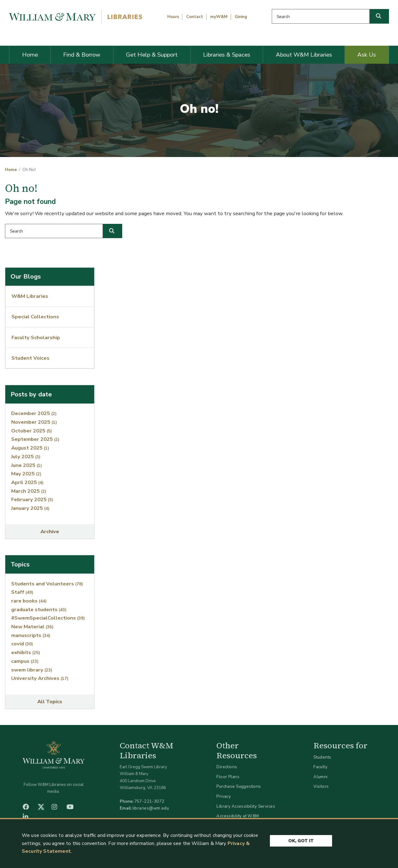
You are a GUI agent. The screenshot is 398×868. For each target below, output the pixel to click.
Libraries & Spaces (227, 55)
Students (322, 757)
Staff (22, 592)
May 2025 (26, 474)
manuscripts (31, 635)
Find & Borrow (82, 55)
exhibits (26, 652)
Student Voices (30, 358)
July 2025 (26, 457)
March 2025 (29, 491)
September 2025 (35, 439)
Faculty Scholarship (36, 337)
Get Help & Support (152, 55)
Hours (173, 17)
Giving (241, 17)
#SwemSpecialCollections (48, 618)
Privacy (224, 796)
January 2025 (30, 508)
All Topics (50, 702)
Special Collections (35, 317)
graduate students (39, 609)
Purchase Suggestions (239, 786)
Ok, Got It (301, 841)
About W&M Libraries (304, 55)
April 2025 (27, 482)
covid (22, 644)
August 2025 (30, 448)
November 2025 (34, 422)
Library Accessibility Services (246, 806)
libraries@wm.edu (151, 808)
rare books (29, 601)
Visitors (321, 786)
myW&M (219, 17)
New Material (32, 627)
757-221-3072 (149, 801)
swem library (32, 670)
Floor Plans (228, 777)
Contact (195, 17)
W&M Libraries (30, 296)
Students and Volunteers (47, 584)
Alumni (321, 777)
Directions (227, 767)
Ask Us (367, 55)
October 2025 (32, 431)
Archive (50, 531)
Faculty (320, 767)
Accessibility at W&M (238, 816)
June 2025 (27, 465)
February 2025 (32, 499)
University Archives (40, 678)
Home (30, 55)
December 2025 (34, 413)
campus (25, 661)
